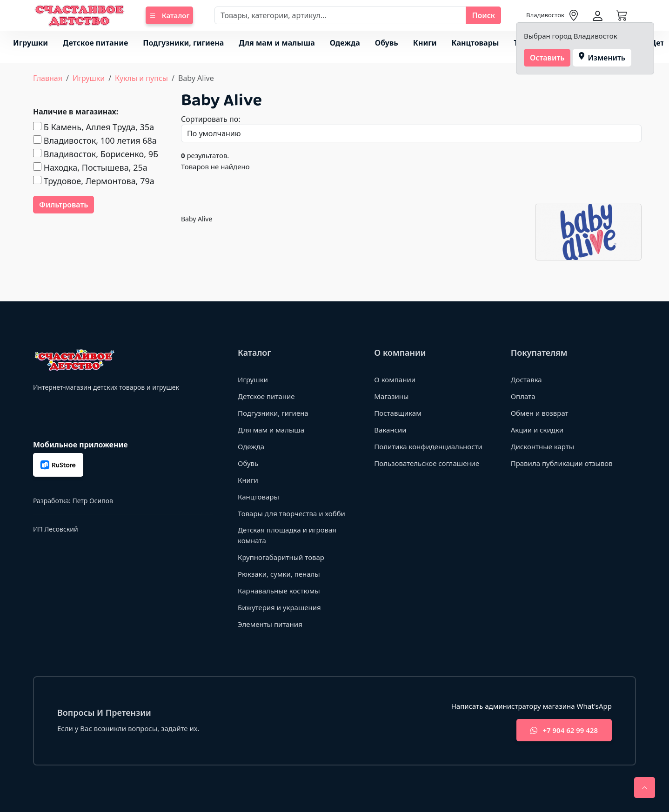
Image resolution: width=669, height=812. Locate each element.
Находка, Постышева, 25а (90, 167)
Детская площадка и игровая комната (287, 535)
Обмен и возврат (540, 413)
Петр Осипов (92, 501)
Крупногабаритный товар (281, 557)
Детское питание (95, 43)
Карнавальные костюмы (279, 591)
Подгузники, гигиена (183, 43)
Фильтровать (64, 205)
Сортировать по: (211, 119)
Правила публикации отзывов (562, 463)
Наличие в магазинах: (76, 112)
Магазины (391, 396)
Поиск (483, 15)
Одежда (345, 43)
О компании (395, 379)
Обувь (387, 43)
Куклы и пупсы (141, 78)
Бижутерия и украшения (279, 607)
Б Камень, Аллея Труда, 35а (94, 127)
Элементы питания (270, 624)
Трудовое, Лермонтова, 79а (94, 181)
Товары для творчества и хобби (291, 513)
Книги (425, 43)
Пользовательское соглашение (427, 463)
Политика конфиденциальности (428, 446)
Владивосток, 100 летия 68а (95, 140)
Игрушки (30, 43)
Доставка (526, 379)
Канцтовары (475, 43)
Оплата (523, 396)
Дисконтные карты (543, 446)
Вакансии (390, 430)
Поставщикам (398, 413)
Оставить (547, 58)
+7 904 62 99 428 (564, 730)
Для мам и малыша (277, 43)
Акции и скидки (537, 430)
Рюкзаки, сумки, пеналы (279, 574)
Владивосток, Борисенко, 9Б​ (96, 154)
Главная (48, 78)
